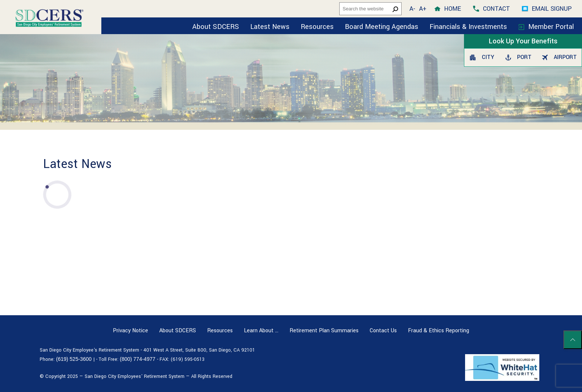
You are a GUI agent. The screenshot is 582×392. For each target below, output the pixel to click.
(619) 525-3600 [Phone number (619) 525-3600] (74, 359)
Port (518, 57)
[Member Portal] (546, 26)
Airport (559, 57)
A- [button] (412, 9)
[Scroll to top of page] (573, 340)
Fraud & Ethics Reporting (439, 331)
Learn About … (261, 331)
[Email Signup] (547, 9)
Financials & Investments (469, 27)
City (482, 57)
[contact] (491, 9)
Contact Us (383, 331)
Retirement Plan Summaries (324, 331)
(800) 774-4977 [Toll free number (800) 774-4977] (138, 359)
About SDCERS (216, 27)
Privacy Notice (130, 331)
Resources (317, 27)
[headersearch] (370, 9)
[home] (448, 9)
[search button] (395, 9)
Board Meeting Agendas (382, 27)
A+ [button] (423, 9)
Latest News (270, 27)
